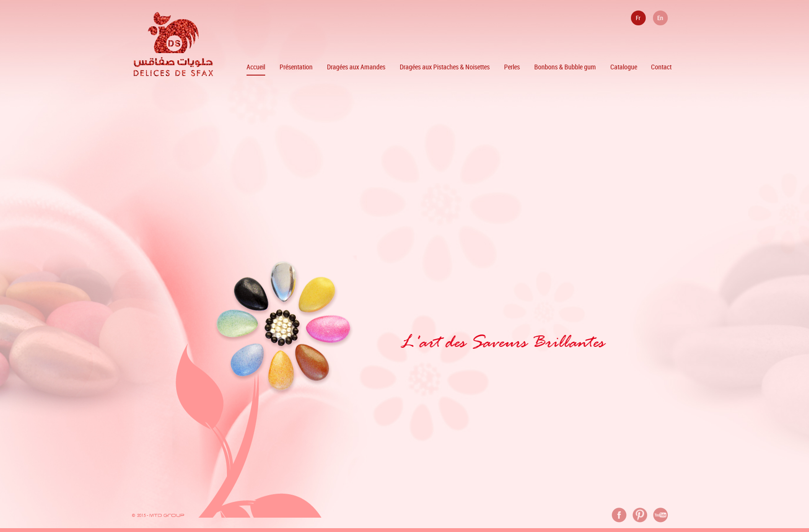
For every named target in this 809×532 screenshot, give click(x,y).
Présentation (296, 67)
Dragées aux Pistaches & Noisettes (445, 67)
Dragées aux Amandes (356, 67)
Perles (512, 67)
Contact (661, 67)
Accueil (256, 67)
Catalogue (624, 67)
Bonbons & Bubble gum (565, 67)
